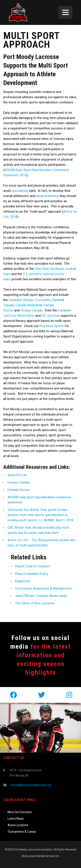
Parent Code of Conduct (33, 566)
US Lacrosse (51, 316)
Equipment (23, 581)
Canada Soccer (18, 490)
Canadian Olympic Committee (30, 300)
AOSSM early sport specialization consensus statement (39, 500)
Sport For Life (17, 475)
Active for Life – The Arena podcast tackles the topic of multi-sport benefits (41, 543)
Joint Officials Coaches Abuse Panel (41, 596)
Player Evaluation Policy (32, 574)
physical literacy (47, 196)
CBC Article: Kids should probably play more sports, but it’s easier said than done (39, 530)
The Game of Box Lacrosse (35, 603)
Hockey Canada (31, 310)
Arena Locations (18, 825)
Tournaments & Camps (22, 832)
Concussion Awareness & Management (43, 588)
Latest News (16, 819)
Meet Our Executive (20, 812)
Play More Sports (52, 326)
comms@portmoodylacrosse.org (30, 785)
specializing (20, 191)
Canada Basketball (29, 305)
